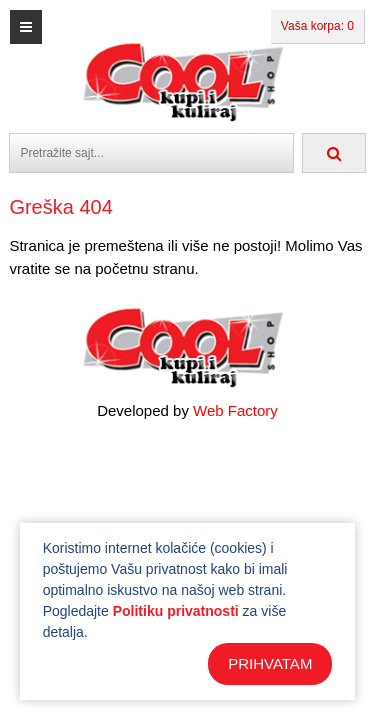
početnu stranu (144, 268)
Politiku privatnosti (176, 611)
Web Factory (235, 410)
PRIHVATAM (270, 663)
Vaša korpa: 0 (317, 26)
